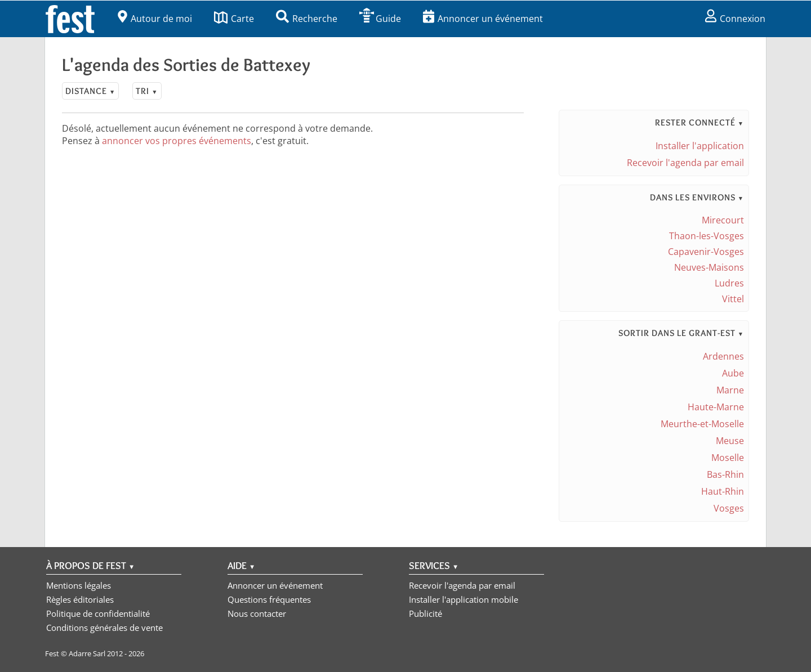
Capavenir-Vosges (706, 252)
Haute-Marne (716, 407)
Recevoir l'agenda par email (685, 163)
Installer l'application (700, 146)
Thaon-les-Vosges (707, 236)
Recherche (307, 19)
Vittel (733, 299)
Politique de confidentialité (98, 613)
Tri (147, 91)
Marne (730, 390)
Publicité (425, 613)
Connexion (735, 19)
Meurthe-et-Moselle (702, 424)
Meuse (730, 441)
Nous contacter (257, 613)
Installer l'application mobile (464, 599)
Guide (380, 19)
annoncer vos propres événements (177, 141)
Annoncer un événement (483, 19)
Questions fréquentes (269, 599)
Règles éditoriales (80, 599)
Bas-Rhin (725, 474)
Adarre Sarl (87, 653)
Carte (234, 19)
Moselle (728, 458)
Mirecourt (723, 220)
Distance (90, 91)
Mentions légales (79, 585)
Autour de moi (155, 19)
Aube (733, 373)
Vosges (729, 508)
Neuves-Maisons (709, 267)
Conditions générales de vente (104, 628)
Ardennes (723, 356)
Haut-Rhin (723, 491)
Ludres (729, 283)
